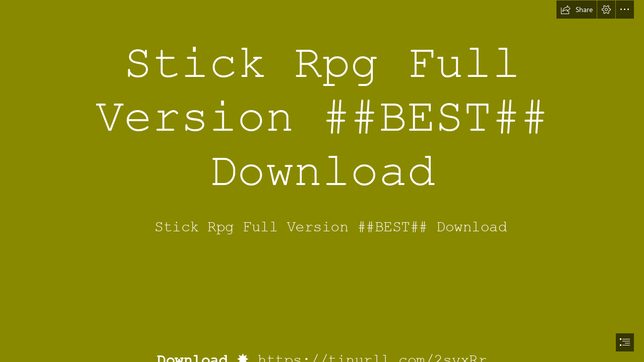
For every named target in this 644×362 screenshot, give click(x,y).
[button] (577, 10)
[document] (322, 181)
